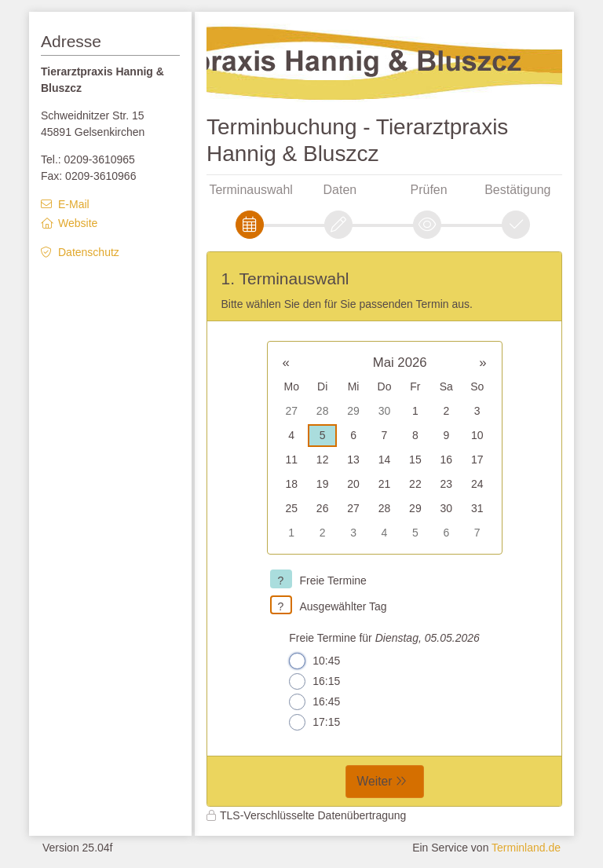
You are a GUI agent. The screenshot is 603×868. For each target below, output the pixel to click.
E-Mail (74, 204)
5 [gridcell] (323, 435)
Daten (340, 190)
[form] (384, 529)
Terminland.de (526, 848)
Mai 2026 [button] (400, 363)
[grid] (385, 448)
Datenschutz (89, 252)
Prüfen (429, 190)
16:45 (314, 702)
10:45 (314, 661)
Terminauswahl (250, 190)
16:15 (314, 681)
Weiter (375, 781)
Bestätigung (517, 190)
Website (78, 223)
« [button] (286, 363)
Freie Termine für (384, 638)
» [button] (482, 363)
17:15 (314, 722)
